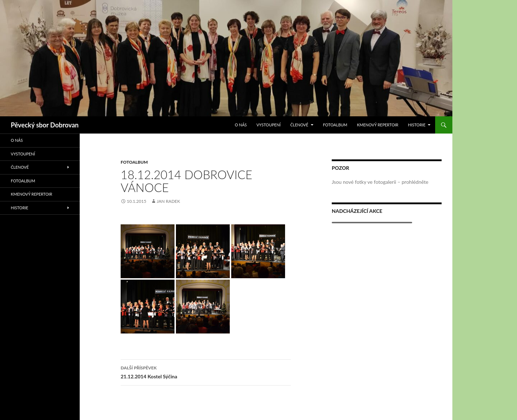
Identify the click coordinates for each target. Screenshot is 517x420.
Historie (417, 125)
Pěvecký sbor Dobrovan (45, 125)
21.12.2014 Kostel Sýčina (206, 372)
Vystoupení (269, 125)
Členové (299, 125)
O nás (241, 125)
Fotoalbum (335, 125)
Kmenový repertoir (378, 125)
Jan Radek (168, 201)
